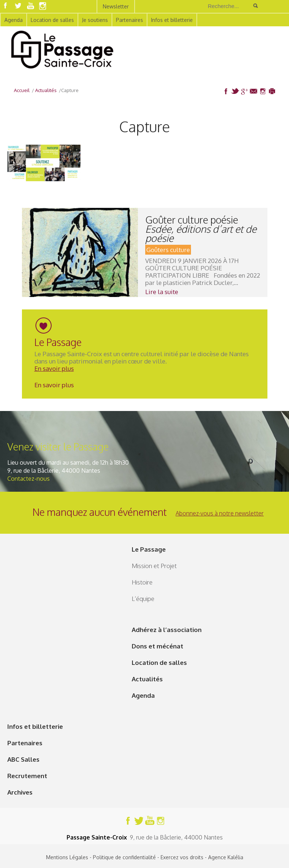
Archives (20, 792)
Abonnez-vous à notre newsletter (220, 513)
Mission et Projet (154, 566)
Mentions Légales (67, 857)
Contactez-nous (29, 479)
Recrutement (27, 776)
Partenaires (130, 20)
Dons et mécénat (157, 646)
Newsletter (116, 6)
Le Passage (149, 549)
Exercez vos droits (182, 857)
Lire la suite (162, 292)
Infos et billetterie (172, 20)
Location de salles (52, 20)
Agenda (14, 20)
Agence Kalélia (226, 857)
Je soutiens (95, 20)
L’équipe (143, 599)
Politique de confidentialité (124, 857)
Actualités (147, 679)
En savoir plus (54, 368)
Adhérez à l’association (167, 630)
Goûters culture (168, 250)
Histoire (142, 582)
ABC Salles (23, 759)
